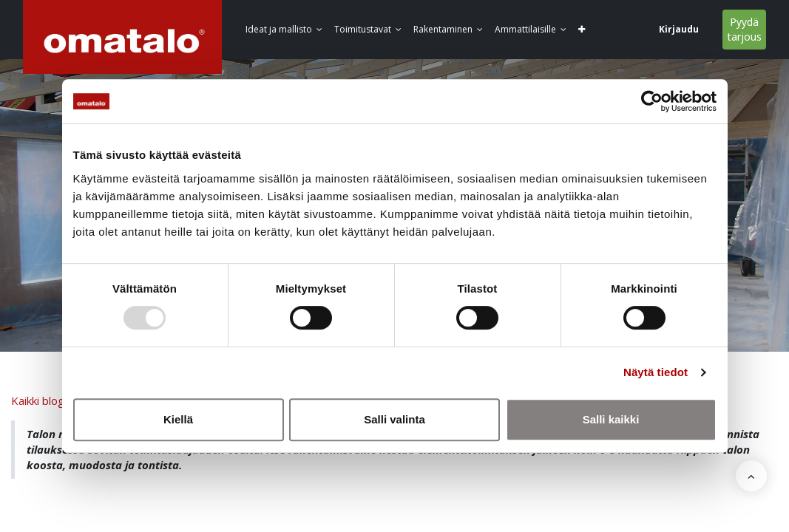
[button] (582, 30)
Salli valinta (394, 419)
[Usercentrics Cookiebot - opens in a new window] (652, 101)
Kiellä (178, 419)
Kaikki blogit (41, 400)
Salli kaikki (611, 419)
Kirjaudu (679, 29)
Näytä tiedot (656, 372)
